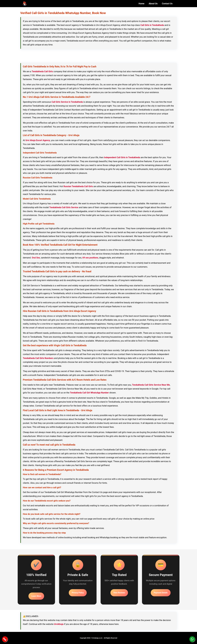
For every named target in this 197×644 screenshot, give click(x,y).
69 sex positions (90, 258)
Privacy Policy (78, 593)
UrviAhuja (59, 624)
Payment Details (161, 593)
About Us (153, 4)
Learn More (36, 596)
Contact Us (167, 4)
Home (142, 4)
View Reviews (119, 593)
